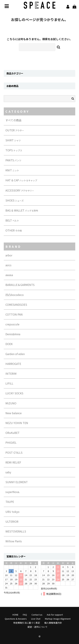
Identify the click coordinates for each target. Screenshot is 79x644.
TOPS (14, 150)
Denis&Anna (13, 334)
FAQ (25, 615)
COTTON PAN (14, 314)
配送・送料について (38, 627)
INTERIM (11, 374)
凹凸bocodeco (15, 295)
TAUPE (10, 502)
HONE (15, 615)
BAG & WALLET (22, 210)
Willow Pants (14, 541)
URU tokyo (12, 512)
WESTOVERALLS (16, 531)
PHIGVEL (11, 442)
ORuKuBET (13, 433)
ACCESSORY (20, 190)
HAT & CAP (21, 180)
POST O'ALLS (14, 452)
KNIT (12, 170)
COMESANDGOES (16, 305)
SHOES (15, 200)
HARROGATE (13, 364)
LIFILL (9, 383)
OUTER (15, 130)
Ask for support (55, 615)
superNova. (13, 492)
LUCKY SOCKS (14, 393)
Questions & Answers (16, 619)
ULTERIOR (12, 521)
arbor (9, 255)
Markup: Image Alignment (58, 619)
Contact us (37, 615)
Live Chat (36, 619)
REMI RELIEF (13, 462)
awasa (9, 275)
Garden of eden (15, 354)
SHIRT (13, 140)
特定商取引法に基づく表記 (27, 623)
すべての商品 (13, 120)
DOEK (9, 344)
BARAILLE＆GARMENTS (20, 285)
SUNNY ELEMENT (17, 482)
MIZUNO (11, 403)
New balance (14, 413)
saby (8, 472)
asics (8, 265)
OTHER (14, 230)
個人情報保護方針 (53, 623)
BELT (12, 220)
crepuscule (12, 324)
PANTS (13, 160)
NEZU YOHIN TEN (17, 423)
